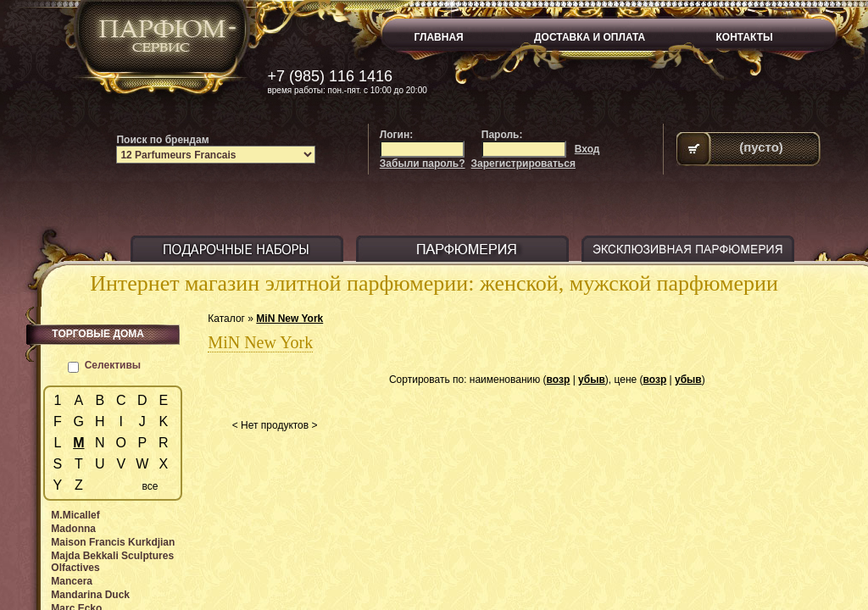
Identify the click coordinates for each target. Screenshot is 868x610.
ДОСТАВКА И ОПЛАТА (590, 37)
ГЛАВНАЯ (439, 37)
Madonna (73, 529)
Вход (587, 149)
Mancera (72, 581)
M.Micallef (75, 515)
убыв (592, 380)
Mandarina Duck (90, 595)
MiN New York (289, 319)
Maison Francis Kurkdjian (113, 542)
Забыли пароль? (423, 164)
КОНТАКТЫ (745, 37)
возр (559, 380)
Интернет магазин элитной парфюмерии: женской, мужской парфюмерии (434, 283)
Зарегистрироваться (523, 164)
